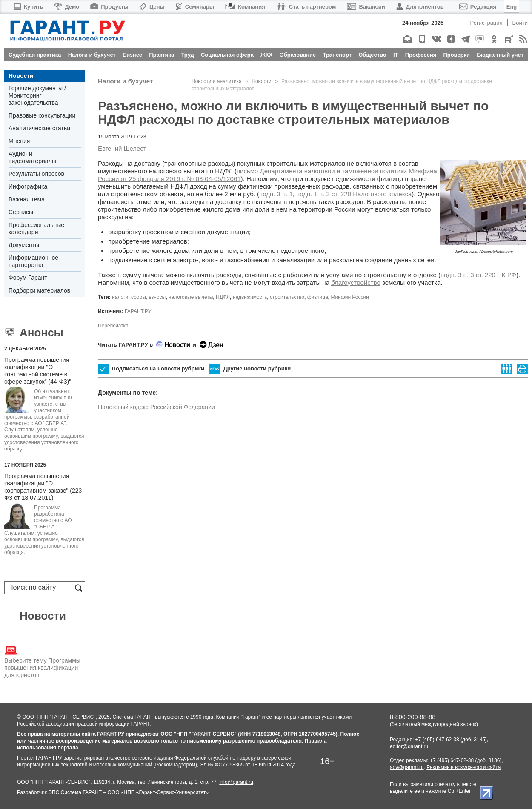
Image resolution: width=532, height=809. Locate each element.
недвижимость (250, 297)
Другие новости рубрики (250, 369)
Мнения (19, 141)
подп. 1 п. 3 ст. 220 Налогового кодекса (354, 194)
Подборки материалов (39, 290)
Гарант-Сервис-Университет (172, 792)
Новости (21, 76)
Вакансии (366, 7)
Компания (245, 7)
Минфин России (350, 297)
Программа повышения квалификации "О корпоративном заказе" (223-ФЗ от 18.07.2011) (44, 487)
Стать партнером (306, 7)
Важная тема (27, 199)
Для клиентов (420, 7)
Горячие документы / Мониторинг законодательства (37, 95)
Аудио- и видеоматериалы (32, 157)
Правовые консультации (42, 115)
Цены (152, 7)
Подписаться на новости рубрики (151, 369)
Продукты (109, 7)
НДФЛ (223, 297)
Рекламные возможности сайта (463, 767)
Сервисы (21, 212)
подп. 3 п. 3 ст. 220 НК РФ (478, 275)
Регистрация (486, 23)
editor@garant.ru (409, 746)
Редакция (478, 7)
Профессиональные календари (36, 228)
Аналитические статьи (39, 128)
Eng (512, 7)
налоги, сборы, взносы (139, 297)
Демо (67, 7)
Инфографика (28, 186)
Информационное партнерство (33, 261)
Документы (24, 245)
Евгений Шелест (122, 148)
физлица (318, 297)
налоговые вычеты (191, 297)
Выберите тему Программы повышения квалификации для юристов (42, 661)
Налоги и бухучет (125, 81)
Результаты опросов (36, 174)
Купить (28, 7)
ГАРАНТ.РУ (138, 311)
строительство (287, 297)
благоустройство (356, 283)
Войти (520, 23)
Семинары (195, 7)
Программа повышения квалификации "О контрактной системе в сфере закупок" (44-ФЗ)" (38, 371)
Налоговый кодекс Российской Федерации (156, 407)
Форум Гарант (28, 278)
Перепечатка (113, 326)
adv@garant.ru (407, 767)
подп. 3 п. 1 (276, 194)
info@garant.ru (236, 782)
